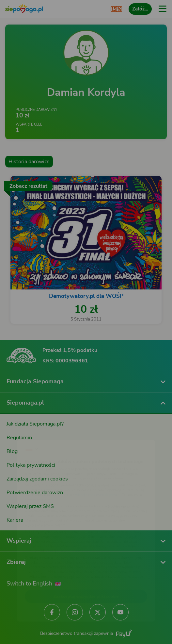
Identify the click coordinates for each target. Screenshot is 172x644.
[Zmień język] (18, 429)
